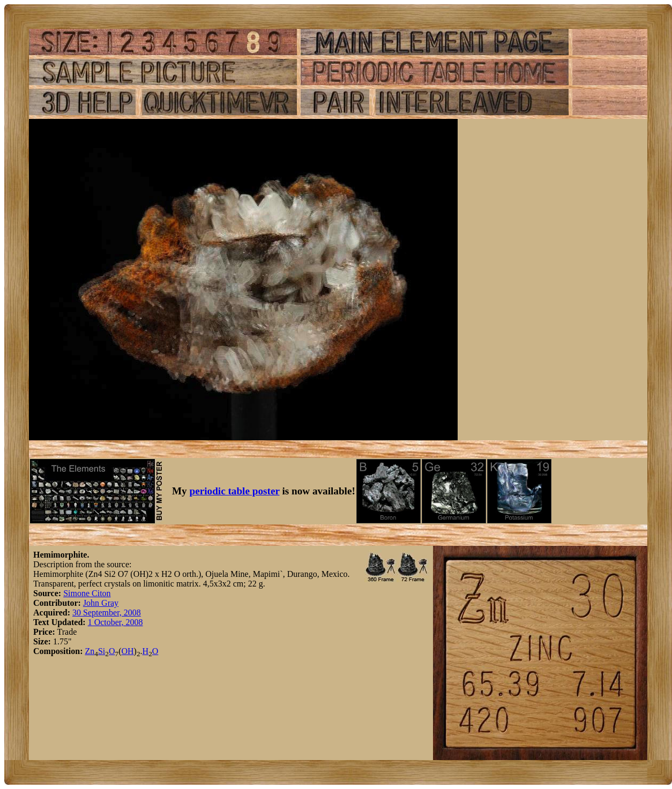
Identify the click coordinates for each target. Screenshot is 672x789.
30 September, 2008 (107, 613)
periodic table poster (235, 491)
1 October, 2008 (115, 622)
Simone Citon (87, 593)
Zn (89, 651)
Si (102, 651)
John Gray (101, 603)
